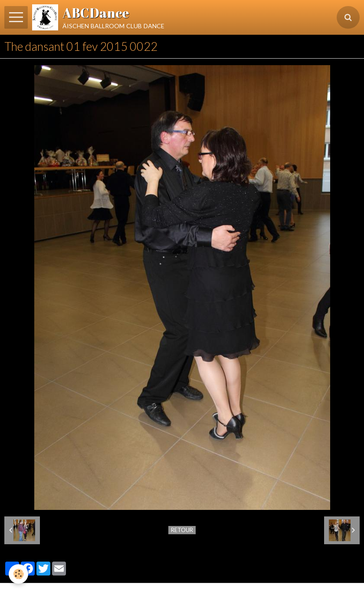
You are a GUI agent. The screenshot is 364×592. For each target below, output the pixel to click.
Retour (182, 530)
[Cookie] (18, 574)
